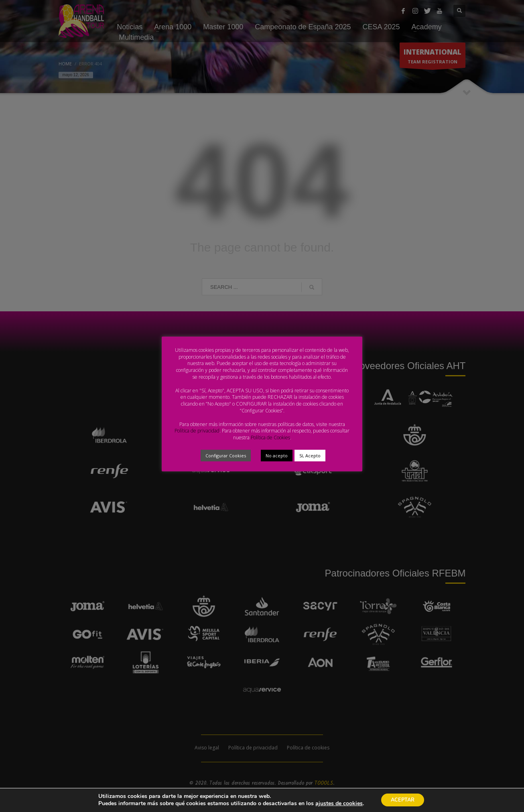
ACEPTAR (409, 800)
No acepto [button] (277, 456)
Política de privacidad (197, 431)
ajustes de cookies (340, 803)
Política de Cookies (270, 437)
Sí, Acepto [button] (310, 456)
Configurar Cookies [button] (226, 456)
